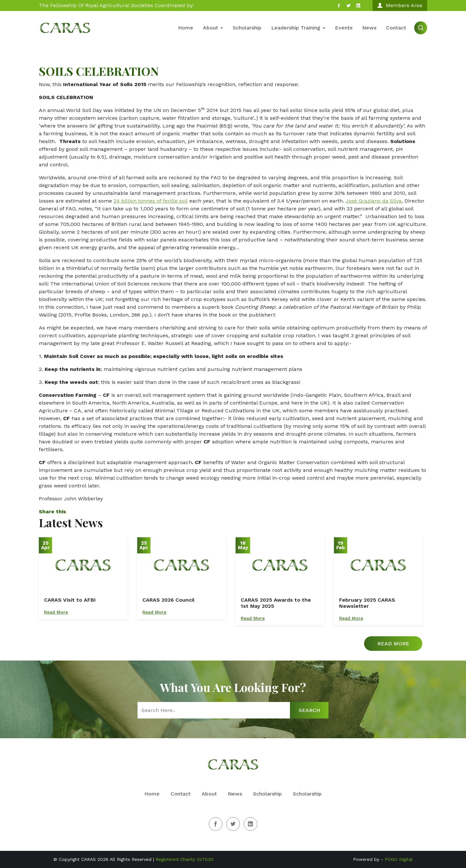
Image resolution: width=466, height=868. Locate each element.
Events (344, 28)
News (369, 28)
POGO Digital (399, 859)
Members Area (400, 5)
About (213, 28)
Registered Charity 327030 (184, 859)
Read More (56, 612)
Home (186, 28)
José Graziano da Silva (374, 201)
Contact (396, 28)
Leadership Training (298, 28)
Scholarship (247, 28)
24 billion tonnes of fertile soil (151, 201)
